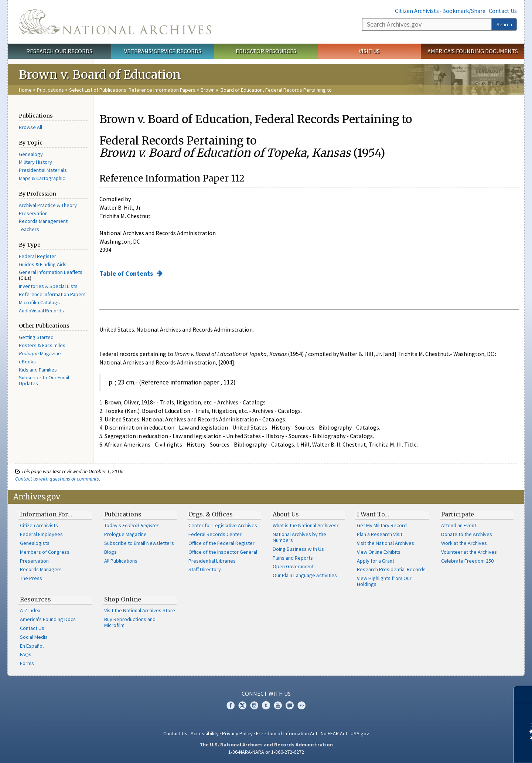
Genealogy (31, 154)
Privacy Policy (237, 733)
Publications (50, 90)
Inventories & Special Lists (48, 286)
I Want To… (373, 514)
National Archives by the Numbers (299, 537)
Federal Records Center (215, 534)
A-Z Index (30, 610)
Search (504, 24)
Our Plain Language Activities (305, 575)
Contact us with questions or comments (57, 479)
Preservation (33, 213)
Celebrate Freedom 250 (467, 561)
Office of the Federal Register (221, 543)
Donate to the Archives (467, 534)
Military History (35, 162)
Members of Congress (45, 552)
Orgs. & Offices (211, 514)
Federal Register (37, 256)
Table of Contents (127, 273)
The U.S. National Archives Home (115, 22)
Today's (131, 525)
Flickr (301, 705)
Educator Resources (266, 51)
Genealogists (35, 543)
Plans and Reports (293, 558)
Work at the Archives (464, 543)
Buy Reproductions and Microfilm (130, 622)
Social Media (34, 637)
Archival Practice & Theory (48, 205)
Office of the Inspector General (223, 552)
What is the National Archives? (306, 525)
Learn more (466, 750)
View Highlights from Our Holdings (384, 581)
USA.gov (360, 733)
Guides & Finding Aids (43, 264)
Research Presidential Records (391, 569)
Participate (458, 514)
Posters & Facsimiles (42, 345)
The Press (31, 578)
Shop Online (123, 599)
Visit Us (369, 51)
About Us (286, 514)
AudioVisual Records (41, 311)
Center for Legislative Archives (223, 525)
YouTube (278, 705)
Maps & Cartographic (42, 178)
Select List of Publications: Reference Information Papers (132, 90)
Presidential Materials (43, 170)
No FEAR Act (334, 733)
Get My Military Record (382, 525)
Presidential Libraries (212, 561)
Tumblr (266, 705)
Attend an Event (459, 525)
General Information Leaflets (51, 272)
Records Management (43, 221)
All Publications (121, 561)
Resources (35, 599)
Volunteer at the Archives (469, 552)
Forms (27, 663)
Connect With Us (266, 694)
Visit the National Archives (386, 543)
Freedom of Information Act (287, 733)
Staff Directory (205, 569)
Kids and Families (38, 370)
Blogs (110, 552)
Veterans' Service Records (163, 51)
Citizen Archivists (417, 11)
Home (25, 90)
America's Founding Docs (48, 619)
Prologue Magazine (125, 534)
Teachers (29, 229)
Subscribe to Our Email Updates (44, 380)
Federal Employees (41, 534)
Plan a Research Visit (380, 534)
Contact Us (503, 11)
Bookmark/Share (464, 11)
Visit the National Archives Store (140, 610)
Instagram (254, 705)
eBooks (27, 362)
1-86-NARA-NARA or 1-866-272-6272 (266, 752)
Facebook (231, 705)
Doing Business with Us (298, 549)
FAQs (26, 654)
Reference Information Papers (52, 294)
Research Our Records (59, 51)
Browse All (30, 127)
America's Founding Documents (473, 51)
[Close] (523, 694)
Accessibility (205, 733)
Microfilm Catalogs (39, 302)
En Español (32, 646)
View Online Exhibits (379, 552)
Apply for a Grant (376, 561)
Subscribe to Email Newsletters (139, 543)
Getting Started (36, 337)
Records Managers (41, 569)
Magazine (40, 353)
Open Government (293, 566)
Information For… (46, 514)
